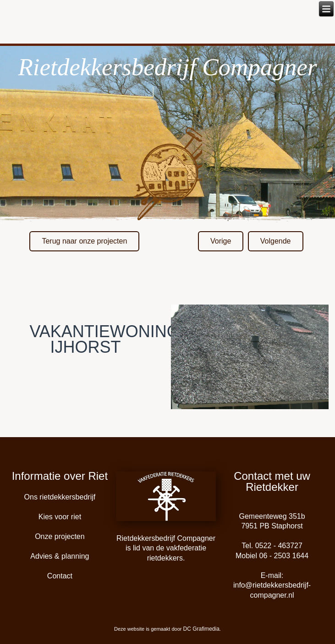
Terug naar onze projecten (84, 241)
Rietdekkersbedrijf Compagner (167, 67)
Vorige (221, 241)
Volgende (276, 241)
